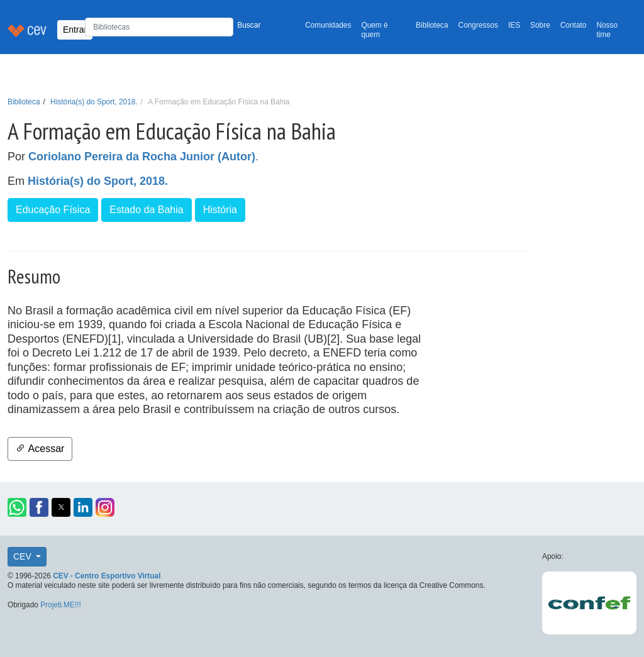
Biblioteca (432, 25)
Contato (574, 25)
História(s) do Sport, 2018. (94, 102)
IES (514, 25)
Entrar (75, 30)
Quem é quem (374, 30)
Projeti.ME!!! (61, 605)
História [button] (220, 210)
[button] (17, 507)
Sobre (540, 25)
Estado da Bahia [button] (146, 210)
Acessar (40, 449)
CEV (24, 556)
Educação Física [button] (53, 210)
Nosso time (607, 30)
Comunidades (328, 25)
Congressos (478, 25)
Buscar (249, 25)
